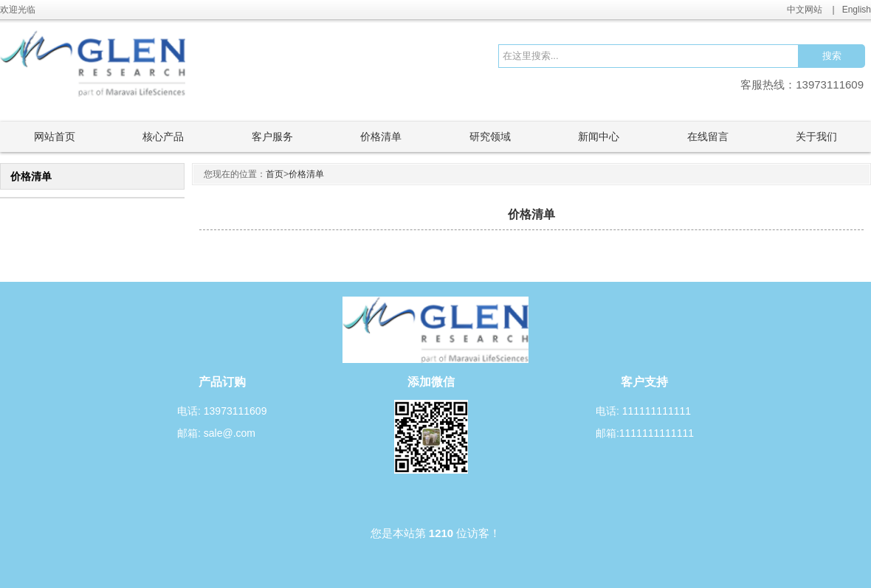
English (857, 10)
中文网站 (805, 10)
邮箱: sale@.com (216, 433)
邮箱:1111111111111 (645, 433)
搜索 (832, 56)
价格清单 (306, 174)
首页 (275, 174)
